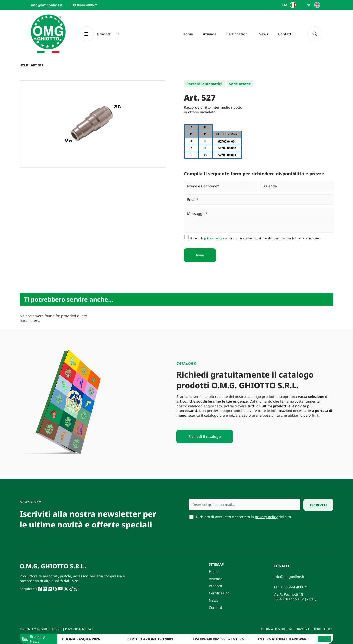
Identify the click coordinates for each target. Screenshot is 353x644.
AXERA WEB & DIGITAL (276, 629)
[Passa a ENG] (312, 5)
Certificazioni (237, 34)
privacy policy (213, 238)
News (263, 34)
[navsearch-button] (315, 34)
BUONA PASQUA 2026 (81, 639)
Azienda (210, 34)
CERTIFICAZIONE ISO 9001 (150, 639)
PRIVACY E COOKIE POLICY (314, 629)
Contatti (285, 34)
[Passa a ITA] (288, 5)
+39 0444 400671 (294, 587)
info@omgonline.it (289, 576)
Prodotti (215, 586)
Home (188, 34)
